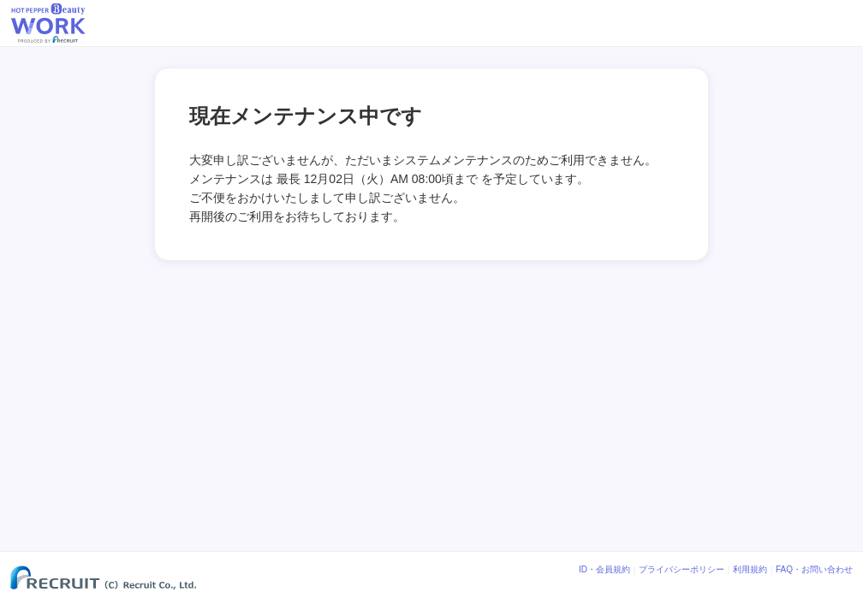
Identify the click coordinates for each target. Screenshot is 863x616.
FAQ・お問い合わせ (814, 570)
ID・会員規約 (604, 570)
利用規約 (750, 570)
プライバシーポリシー (681, 570)
